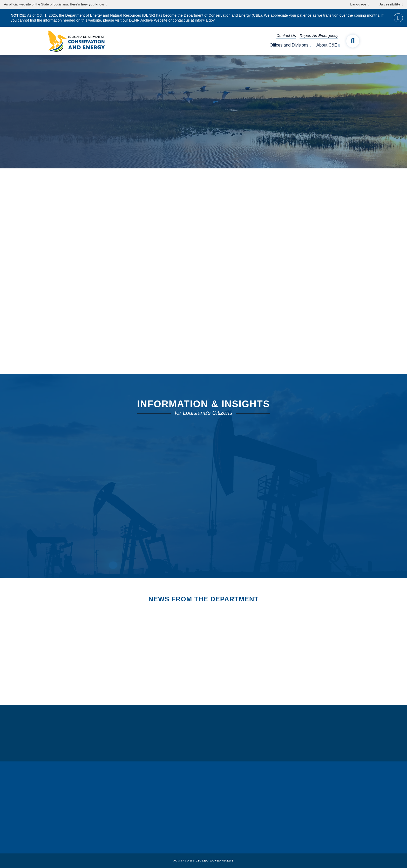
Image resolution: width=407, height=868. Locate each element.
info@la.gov (205, 20)
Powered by (203, 861)
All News (73, 649)
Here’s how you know (87, 4)
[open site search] (353, 41)
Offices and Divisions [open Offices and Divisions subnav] (289, 45)
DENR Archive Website (148, 20)
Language (358, 4)
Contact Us (286, 35)
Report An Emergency (319, 35)
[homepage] (76, 41)
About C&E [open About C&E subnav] (327, 45)
